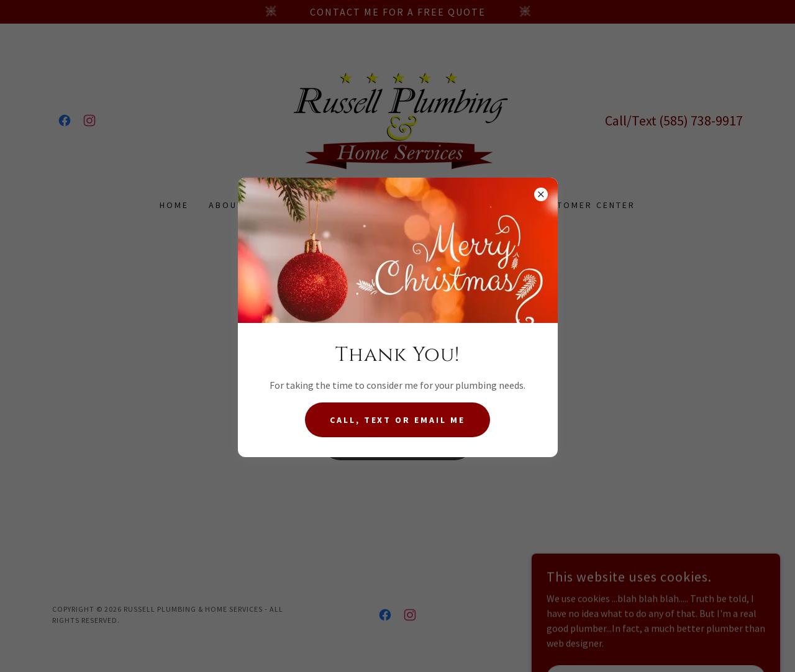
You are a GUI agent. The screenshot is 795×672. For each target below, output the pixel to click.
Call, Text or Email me (398, 420)
